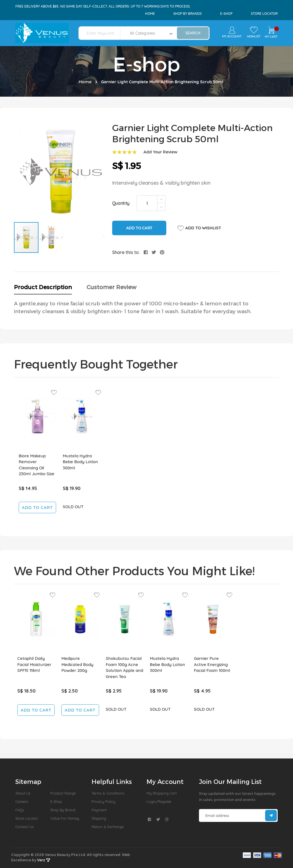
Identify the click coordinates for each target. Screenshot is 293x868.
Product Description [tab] (43, 287)
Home (150, 14)
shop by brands (188, 14)
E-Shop (56, 802)
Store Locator (264, 14)
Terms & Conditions (108, 793)
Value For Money (65, 818)
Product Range (63, 793)
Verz (44, 860)
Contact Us (25, 827)
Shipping (99, 818)
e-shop (226, 14)
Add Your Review (160, 152)
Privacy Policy (103, 802)
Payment (99, 810)
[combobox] (103, 33)
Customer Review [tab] (111, 287)
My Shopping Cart (162, 793)
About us (23, 793)
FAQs (20, 810)
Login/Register (159, 802)
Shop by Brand (63, 810)
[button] (51, 237)
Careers (22, 802)
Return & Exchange (108, 827)
